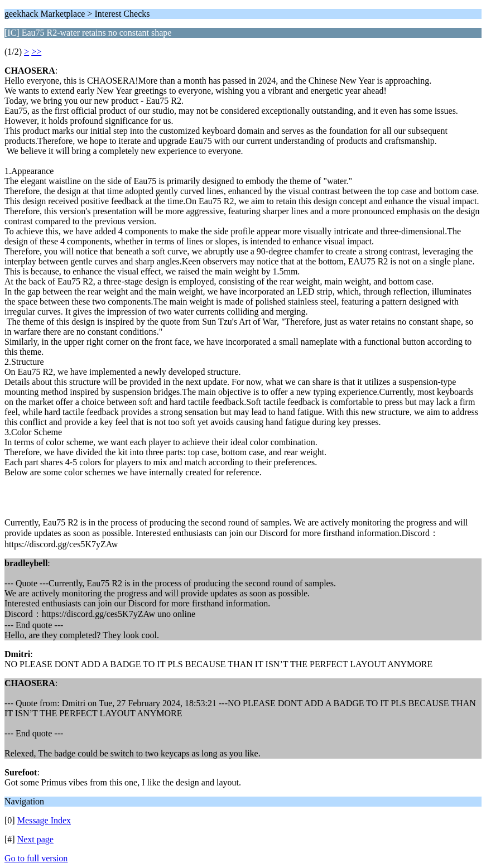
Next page (35, 839)
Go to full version (36, 858)
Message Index (44, 820)
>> (36, 52)
